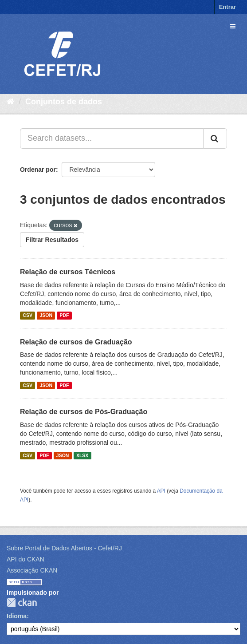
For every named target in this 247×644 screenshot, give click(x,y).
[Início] (10, 102)
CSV (27, 316)
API (161, 491)
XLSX (82, 455)
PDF (64, 316)
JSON (46, 316)
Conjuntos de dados (64, 102)
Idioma (17, 616)
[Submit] (215, 138)
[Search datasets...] (112, 138)
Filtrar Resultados (52, 240)
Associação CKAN (32, 570)
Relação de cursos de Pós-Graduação (84, 412)
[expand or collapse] (233, 26)
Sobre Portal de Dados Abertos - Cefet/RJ (64, 548)
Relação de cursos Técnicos (68, 272)
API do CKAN (25, 559)
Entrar (227, 7)
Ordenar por (38, 170)
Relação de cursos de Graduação (76, 342)
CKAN (22, 603)
